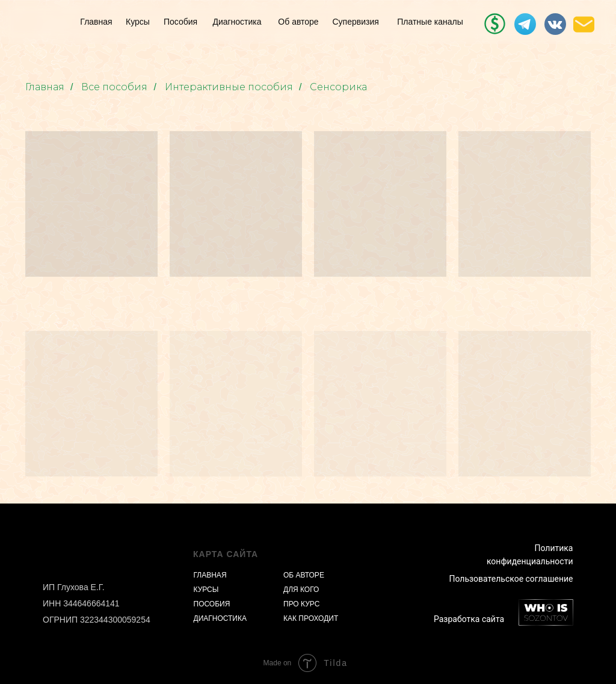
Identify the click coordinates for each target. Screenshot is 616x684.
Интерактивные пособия (229, 87)
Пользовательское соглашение (511, 579)
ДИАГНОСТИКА (220, 618)
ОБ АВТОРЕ (304, 575)
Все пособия (114, 87)
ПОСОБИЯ (212, 604)
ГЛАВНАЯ (210, 575)
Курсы (138, 22)
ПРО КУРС (301, 604)
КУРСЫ (206, 590)
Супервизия (356, 22)
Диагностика (237, 22)
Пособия (180, 22)
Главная (96, 22)
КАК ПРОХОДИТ (311, 618)
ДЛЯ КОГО (301, 590)
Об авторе (298, 22)
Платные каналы (430, 22)
